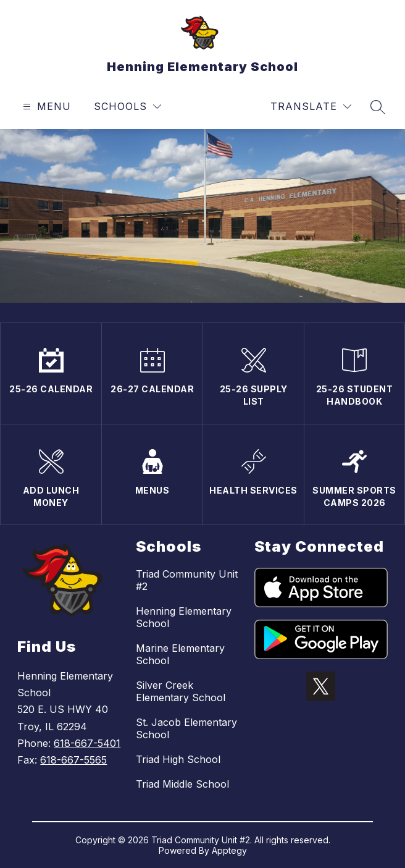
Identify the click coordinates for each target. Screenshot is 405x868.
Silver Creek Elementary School (181, 691)
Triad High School (178, 759)
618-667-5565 (73, 760)
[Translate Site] (311, 107)
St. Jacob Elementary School (186, 728)
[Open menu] (45, 107)
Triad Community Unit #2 (187, 580)
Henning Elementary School (184, 617)
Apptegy (229, 850)
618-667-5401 (87, 743)
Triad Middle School (182, 784)
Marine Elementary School (180, 654)
